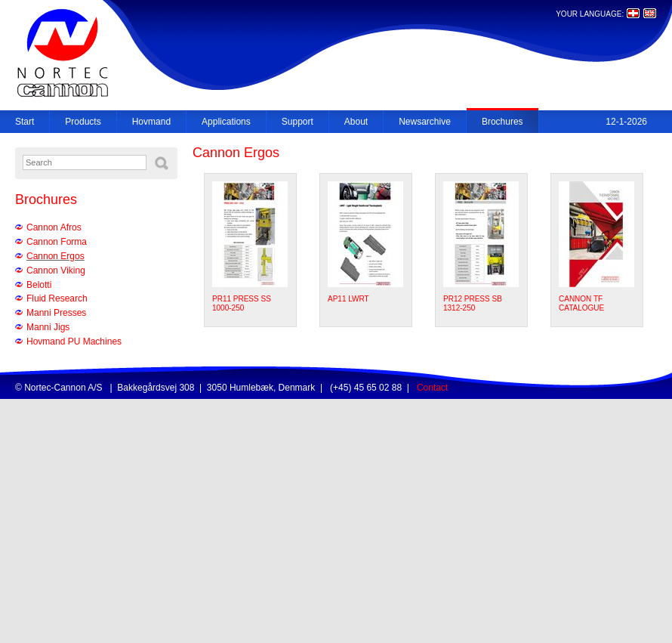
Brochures (502, 122)
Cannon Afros (54, 227)
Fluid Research (57, 298)
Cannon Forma (57, 242)
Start (25, 122)
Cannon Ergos (55, 256)
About (356, 122)
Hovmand (151, 122)
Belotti (39, 285)
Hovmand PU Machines (74, 342)
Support (297, 122)
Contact (432, 388)
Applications (226, 122)
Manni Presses (56, 313)
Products (83, 122)
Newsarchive (425, 122)
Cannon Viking (56, 270)
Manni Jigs (48, 327)
